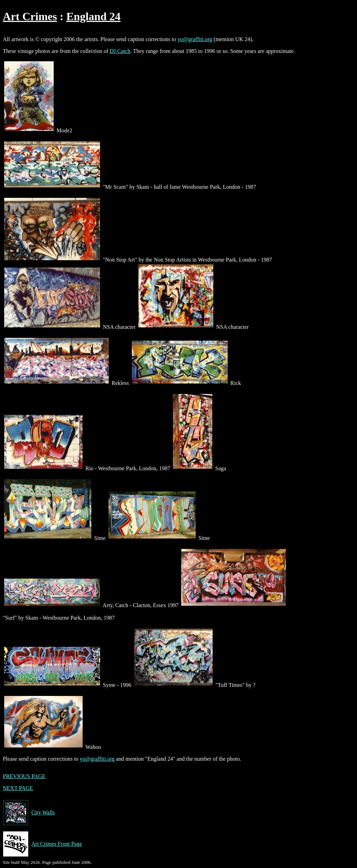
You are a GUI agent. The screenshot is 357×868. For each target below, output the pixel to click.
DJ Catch (120, 51)
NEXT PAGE (18, 788)
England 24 (93, 16)
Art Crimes (30, 16)
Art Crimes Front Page (42, 844)
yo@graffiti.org (195, 39)
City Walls (29, 813)
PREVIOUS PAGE (24, 776)
